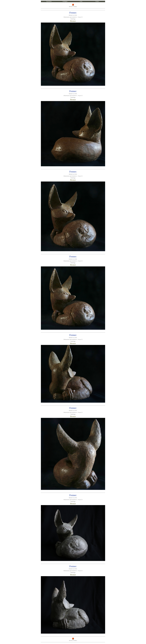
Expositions (49, 1)
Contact (97, 1)
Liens (81, 1)
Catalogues (65, 1)
